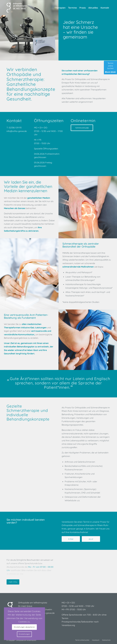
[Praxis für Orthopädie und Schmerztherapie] (17, 8)
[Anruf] (91, 539)
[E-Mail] (71, 539)
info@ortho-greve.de (17, 131)
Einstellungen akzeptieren (24, 627)
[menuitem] (60, 8)
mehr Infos (13, 582)
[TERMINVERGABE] (82, 128)
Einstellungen (24, 634)
